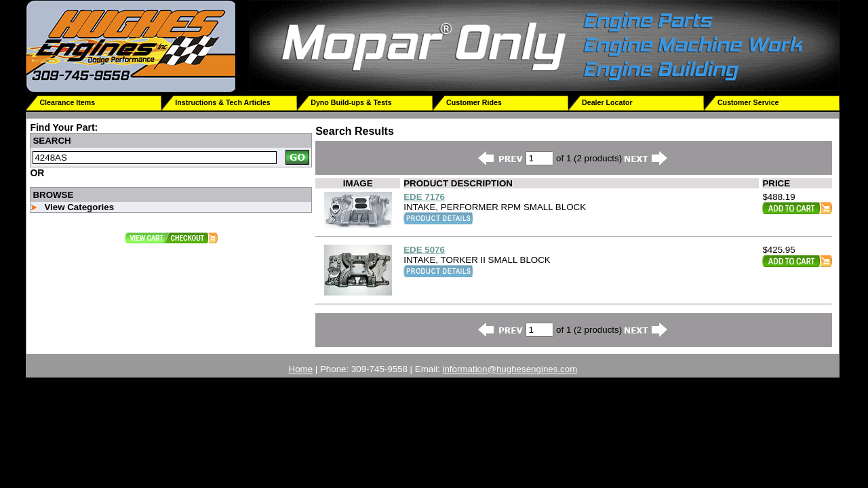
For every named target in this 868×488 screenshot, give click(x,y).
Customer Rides (474, 102)
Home (301, 369)
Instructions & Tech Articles (222, 102)
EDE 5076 (424, 250)
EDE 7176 (424, 197)
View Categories (79, 207)
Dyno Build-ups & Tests (351, 102)
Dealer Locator (607, 102)
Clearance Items (67, 102)
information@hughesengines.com (510, 369)
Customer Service (748, 102)
